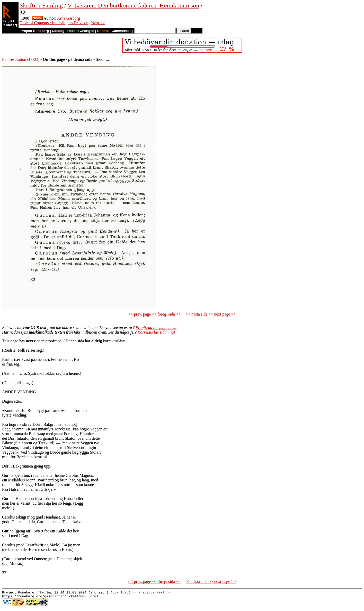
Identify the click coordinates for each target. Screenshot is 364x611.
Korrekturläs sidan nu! (156, 332)
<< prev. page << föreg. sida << (154, 314)
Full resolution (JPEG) (21, 59)
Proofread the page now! (156, 328)
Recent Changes (81, 31)
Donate (103, 31)
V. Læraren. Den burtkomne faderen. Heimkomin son (133, 5)
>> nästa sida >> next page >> (211, 314)
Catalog (58, 31)
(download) (120, 593)
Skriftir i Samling (41, 5)
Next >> (98, 23)
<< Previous (78, 23)
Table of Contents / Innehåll (42, 23)
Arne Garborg (69, 18)
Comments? (122, 31)
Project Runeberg (35, 31)
